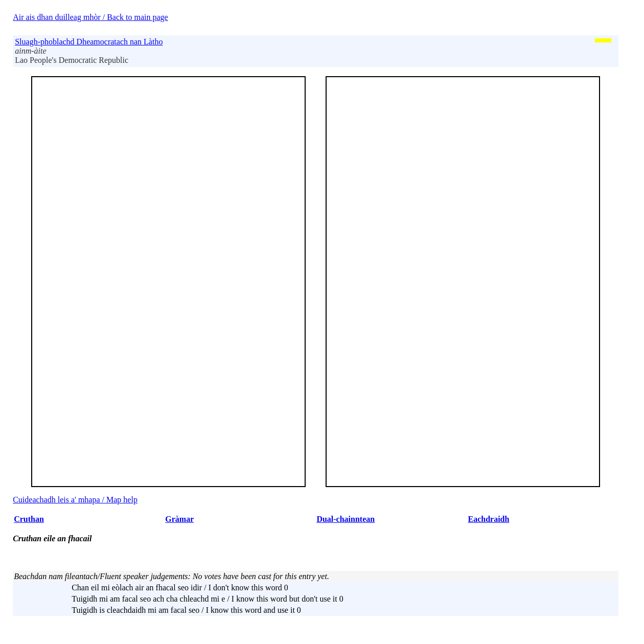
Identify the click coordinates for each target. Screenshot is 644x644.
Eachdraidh (488, 519)
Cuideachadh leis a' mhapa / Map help (75, 500)
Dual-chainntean (346, 519)
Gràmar (179, 519)
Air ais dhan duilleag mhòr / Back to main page (90, 17)
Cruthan (29, 519)
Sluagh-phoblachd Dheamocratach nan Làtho (89, 42)
